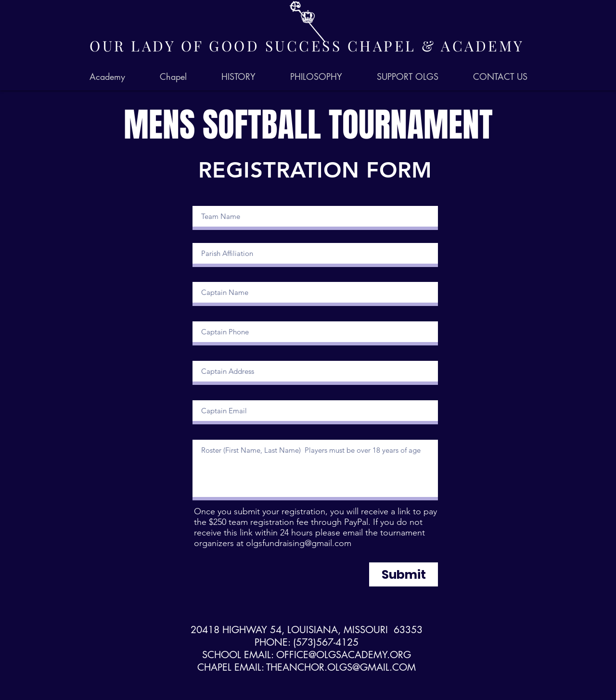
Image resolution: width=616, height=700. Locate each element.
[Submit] (404, 574)
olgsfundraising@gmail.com (299, 543)
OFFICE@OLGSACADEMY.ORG (344, 655)
